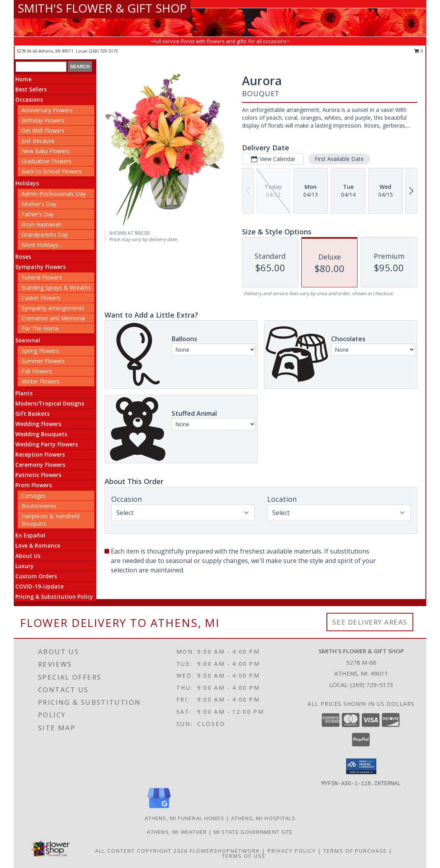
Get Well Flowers (43, 131)
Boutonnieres (39, 506)
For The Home (40, 328)
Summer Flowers (43, 361)
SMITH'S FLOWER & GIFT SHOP (102, 8)
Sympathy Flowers (40, 267)
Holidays (27, 183)
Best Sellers (31, 89)
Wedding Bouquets (41, 434)
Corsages (34, 496)
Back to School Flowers (52, 171)
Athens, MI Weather (177, 832)
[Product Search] (41, 67)
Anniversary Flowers (47, 110)
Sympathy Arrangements (53, 308)
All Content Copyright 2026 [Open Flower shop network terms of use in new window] (141, 851)
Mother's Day (39, 204)
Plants (24, 393)
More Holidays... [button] (42, 245)
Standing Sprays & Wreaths (56, 288)
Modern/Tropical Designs (50, 403)
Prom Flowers (34, 485)
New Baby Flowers (46, 151)
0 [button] (419, 51)
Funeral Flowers (42, 277)
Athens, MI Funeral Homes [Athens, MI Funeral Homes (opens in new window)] (184, 818)
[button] (361, 766)
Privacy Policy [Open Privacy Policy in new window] (292, 851)
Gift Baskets (32, 414)
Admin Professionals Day (54, 194)
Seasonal (28, 340)
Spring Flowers (40, 351)
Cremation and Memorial (53, 318)
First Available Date (339, 159)
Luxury (25, 566)
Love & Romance (38, 545)
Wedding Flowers (38, 424)
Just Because (38, 141)
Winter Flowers (41, 381)
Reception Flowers (40, 454)
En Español (30, 535)
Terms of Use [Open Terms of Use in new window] (244, 856)
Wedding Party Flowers (47, 444)
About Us (28, 556)
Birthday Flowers (43, 120)
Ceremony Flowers (40, 465)
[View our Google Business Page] (159, 809)
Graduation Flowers (47, 161)
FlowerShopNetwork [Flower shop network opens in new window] (225, 851)
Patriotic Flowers (38, 475)
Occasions (29, 100)
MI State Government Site (253, 832)
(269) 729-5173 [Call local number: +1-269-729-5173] (104, 51)
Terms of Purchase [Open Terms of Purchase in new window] (355, 851)
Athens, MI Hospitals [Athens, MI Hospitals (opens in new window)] (263, 818)
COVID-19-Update (39, 586)
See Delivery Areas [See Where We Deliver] (370, 622)
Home (23, 79)
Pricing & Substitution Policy (54, 597)
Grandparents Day (45, 235)
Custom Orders (36, 576)
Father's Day (38, 214)
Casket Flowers (41, 298)
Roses (23, 257)
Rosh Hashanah (42, 224)
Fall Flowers (37, 371)
